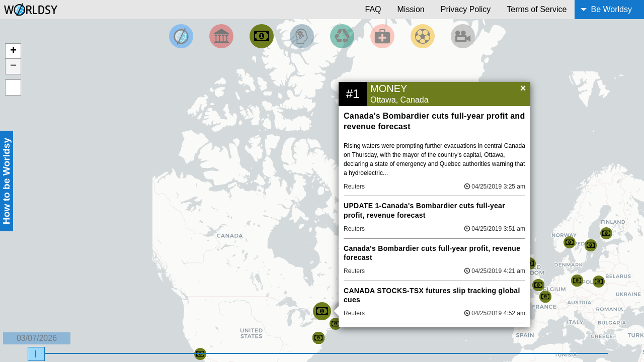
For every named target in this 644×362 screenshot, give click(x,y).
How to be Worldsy (6, 181)
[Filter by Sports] (423, 36)
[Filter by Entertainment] (463, 36)
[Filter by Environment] (342, 36)
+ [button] (13, 51)
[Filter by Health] (382, 36)
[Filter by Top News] (181, 36)
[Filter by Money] (262, 36)
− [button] (13, 66)
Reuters (354, 187)
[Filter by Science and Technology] (302, 36)
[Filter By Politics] (221, 36)
